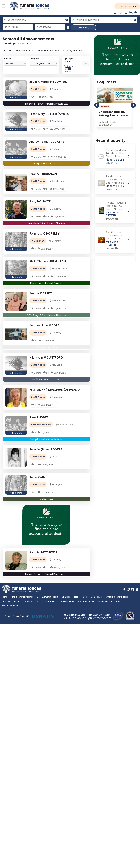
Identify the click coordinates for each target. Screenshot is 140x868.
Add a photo (16, 97)
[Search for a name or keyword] (104, 20)
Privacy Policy (31, 601)
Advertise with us (10, 606)
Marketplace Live (86, 601)
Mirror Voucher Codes (109, 601)
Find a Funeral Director (22, 597)
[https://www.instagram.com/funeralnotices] (128, 589)
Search (84, 27)
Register (132, 12)
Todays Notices (74, 51)
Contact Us (96, 597)
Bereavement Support (48, 597)
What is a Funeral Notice (118, 597)
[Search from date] (18, 27)
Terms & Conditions (11, 601)
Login (118, 12)
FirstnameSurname (69, 69)
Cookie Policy (49, 601)
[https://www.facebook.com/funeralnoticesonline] (133, 589)
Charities (66, 597)
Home (7, 51)
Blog (85, 597)
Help (76, 597)
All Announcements (49, 51)
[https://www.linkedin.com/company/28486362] (137, 589)
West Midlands (24, 51)
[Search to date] (50, 27)
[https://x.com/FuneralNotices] (124, 589)
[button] (127, 6)
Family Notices (67, 601)
